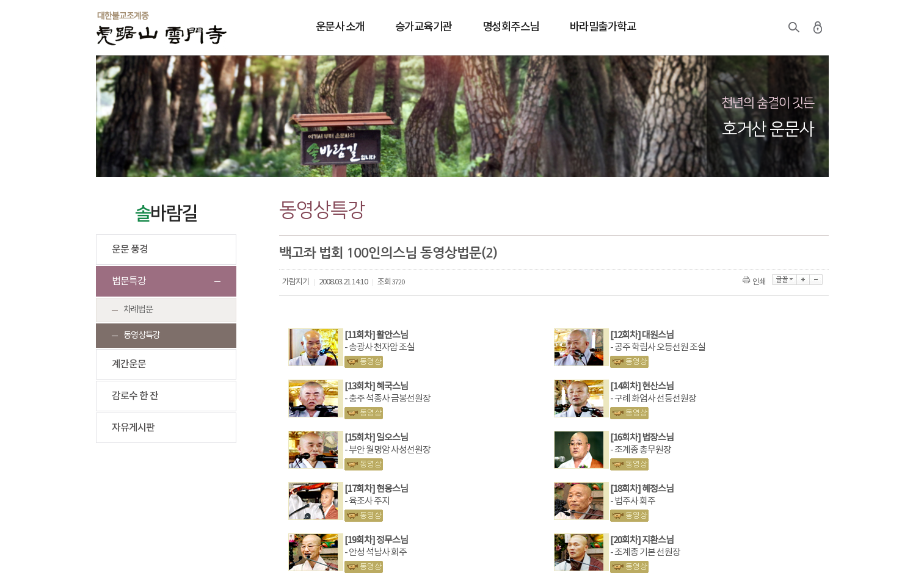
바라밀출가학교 (603, 27)
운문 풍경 (130, 250)
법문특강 (129, 281)
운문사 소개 (340, 27)
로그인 (818, 27)
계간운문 (129, 364)
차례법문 (138, 310)
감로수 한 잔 (135, 396)
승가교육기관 (424, 27)
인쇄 (755, 282)
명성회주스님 (511, 27)
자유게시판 (133, 428)
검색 (794, 27)
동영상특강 (142, 335)
